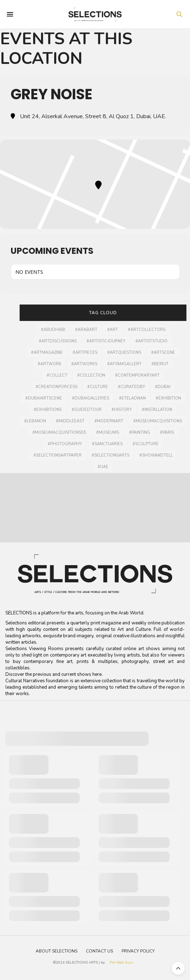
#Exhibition (168, 398)
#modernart (109, 421)
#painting (140, 433)
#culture (98, 387)
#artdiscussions (58, 341)
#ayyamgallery (124, 364)
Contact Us (99, 951)
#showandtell (156, 455)
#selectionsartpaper (58, 455)
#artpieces (85, 353)
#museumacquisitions (158, 421)
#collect (57, 375)
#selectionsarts (111, 455)
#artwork (50, 364)
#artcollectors (147, 330)
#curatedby (132, 387)
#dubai (163, 387)
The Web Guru (121, 963)
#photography (65, 444)
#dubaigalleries (91, 398)
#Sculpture (146, 444)
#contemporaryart (137, 375)
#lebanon (35, 421)
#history (122, 410)
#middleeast (70, 421)
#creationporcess (57, 387)
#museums (108, 433)
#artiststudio (152, 341)
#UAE (103, 467)
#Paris (167, 433)
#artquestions (124, 353)
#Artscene (163, 353)
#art (113, 330)
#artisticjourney (106, 341)
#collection (91, 375)
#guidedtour (87, 410)
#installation (157, 410)
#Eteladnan (132, 398)
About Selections (57, 951)
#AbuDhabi (53, 330)
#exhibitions (48, 410)
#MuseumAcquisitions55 (59, 433)
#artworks (84, 364)
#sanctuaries (107, 444)
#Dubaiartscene (44, 398)
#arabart (86, 330)
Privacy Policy (138, 951)
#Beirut (160, 364)
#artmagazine (47, 353)
